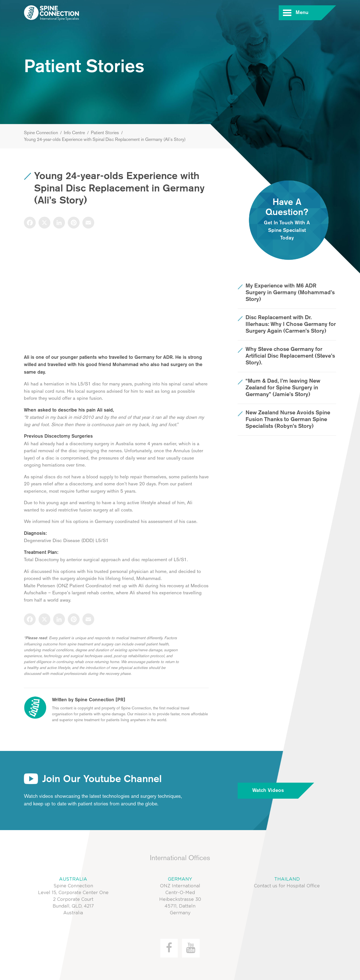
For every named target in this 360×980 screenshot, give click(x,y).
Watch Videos (275, 791)
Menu (308, 13)
